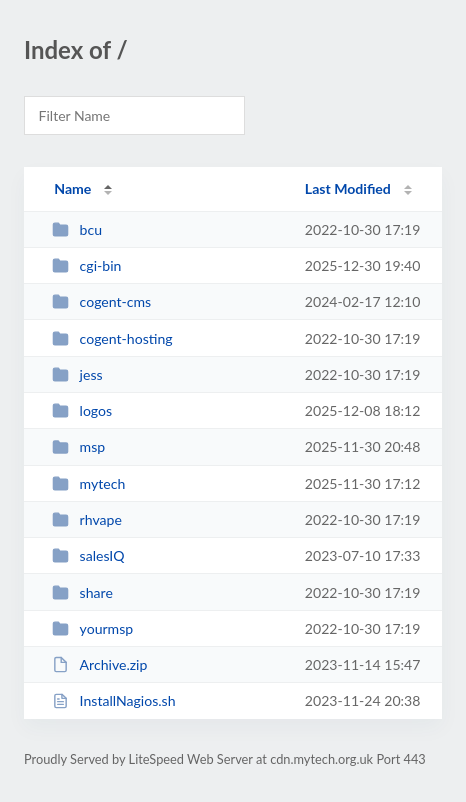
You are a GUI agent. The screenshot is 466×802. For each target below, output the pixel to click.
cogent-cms (101, 301)
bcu (77, 229)
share (82, 592)
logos (82, 410)
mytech (88, 483)
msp (78, 446)
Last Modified (348, 188)
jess (77, 374)
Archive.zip (99, 664)
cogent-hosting (112, 338)
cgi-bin (86, 265)
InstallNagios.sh (113, 700)
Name (72, 188)
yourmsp (92, 628)
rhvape (87, 519)
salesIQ (88, 555)
